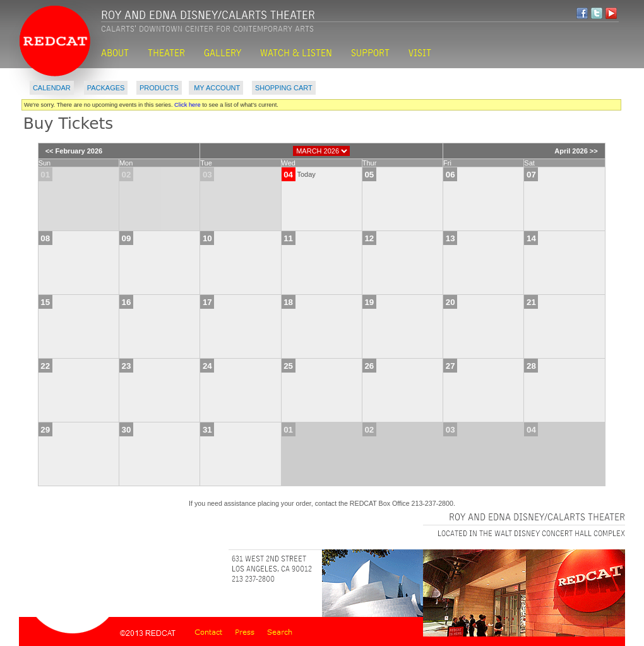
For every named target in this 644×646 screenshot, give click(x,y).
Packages (106, 88)
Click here (188, 105)
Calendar (52, 88)
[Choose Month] (321, 151)
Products (159, 88)
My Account (216, 88)
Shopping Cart (284, 88)
